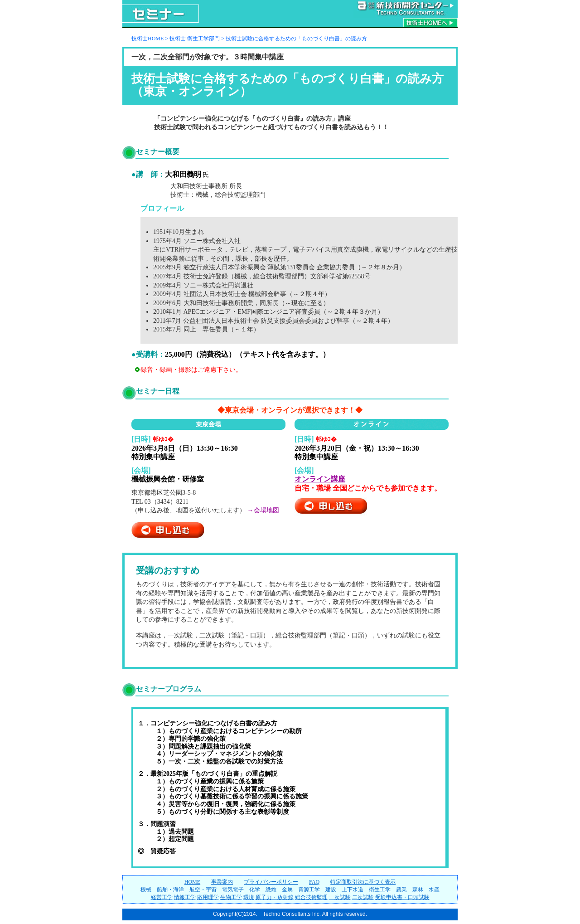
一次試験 (340, 897)
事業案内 (222, 882)
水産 (434, 890)
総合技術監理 (311, 897)
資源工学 (309, 890)
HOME (192, 882)
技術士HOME (147, 39)
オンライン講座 (320, 479)
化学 (255, 890)
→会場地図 (263, 510)
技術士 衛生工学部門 (194, 39)
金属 (287, 890)
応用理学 (208, 897)
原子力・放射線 (275, 897)
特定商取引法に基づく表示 (363, 882)
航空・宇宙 (203, 890)
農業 (401, 890)
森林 (418, 890)
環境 (249, 897)
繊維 (271, 890)
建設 (331, 890)
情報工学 (185, 897)
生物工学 (231, 897)
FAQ (314, 882)
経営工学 (162, 897)
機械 (146, 890)
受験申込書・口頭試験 (402, 897)
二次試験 (363, 897)
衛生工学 (380, 890)
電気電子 (233, 890)
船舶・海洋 (170, 890)
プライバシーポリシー (271, 882)
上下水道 (353, 890)
